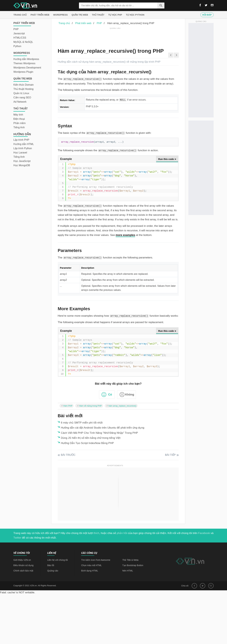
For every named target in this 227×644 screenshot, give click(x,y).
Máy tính (18, 115)
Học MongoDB (22, 165)
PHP (16, 29)
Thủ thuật (98, 15)
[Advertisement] (115, 37)
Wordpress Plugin (23, 72)
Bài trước (68, 455)
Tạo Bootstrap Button (133, 565)
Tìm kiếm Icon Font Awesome (96, 560)
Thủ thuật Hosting (23, 89)
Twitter (17, 538)
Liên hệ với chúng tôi (58, 560)
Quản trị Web (80, 15)
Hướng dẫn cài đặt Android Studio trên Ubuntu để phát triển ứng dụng (103, 428)
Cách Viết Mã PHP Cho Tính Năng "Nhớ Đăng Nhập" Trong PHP (99, 433)
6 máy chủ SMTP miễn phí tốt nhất (82, 423)
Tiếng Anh (19, 127)
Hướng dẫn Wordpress (26, 59)
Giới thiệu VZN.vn (22, 560)
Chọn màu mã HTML (91, 565)
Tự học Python (135, 15)
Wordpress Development (27, 68)
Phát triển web (40, 15)
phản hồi (122, 533)
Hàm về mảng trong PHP (90, 406)
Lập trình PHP (21, 140)
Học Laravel (20, 153)
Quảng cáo (53, 571)
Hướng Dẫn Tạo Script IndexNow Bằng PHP (87, 443)
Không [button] (130, 395)
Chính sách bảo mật (23, 571)
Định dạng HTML (90, 571)
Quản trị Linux (21, 93)
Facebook (204, 533)
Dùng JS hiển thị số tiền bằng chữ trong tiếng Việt (91, 438)
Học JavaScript (22, 161)
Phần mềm (20, 123)
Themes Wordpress (24, 63)
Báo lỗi (51, 565)
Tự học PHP (115, 15)
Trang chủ (20, 15)
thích (96, 533)
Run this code (167, 159)
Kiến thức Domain (24, 85)
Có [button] (110, 395)
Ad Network (20, 102)
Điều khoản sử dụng (23, 565)
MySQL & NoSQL (23, 42)
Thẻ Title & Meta (130, 560)
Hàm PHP (68, 406)
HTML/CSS (20, 38)
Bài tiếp (170, 455)
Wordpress (61, 15)
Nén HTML (128, 571)
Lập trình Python (23, 148)
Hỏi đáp (207, 15)
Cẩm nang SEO (22, 97)
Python (17, 46)
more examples (125, 235)
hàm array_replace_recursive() (122, 406)
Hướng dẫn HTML (24, 144)
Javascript (19, 33)
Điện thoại (19, 119)
